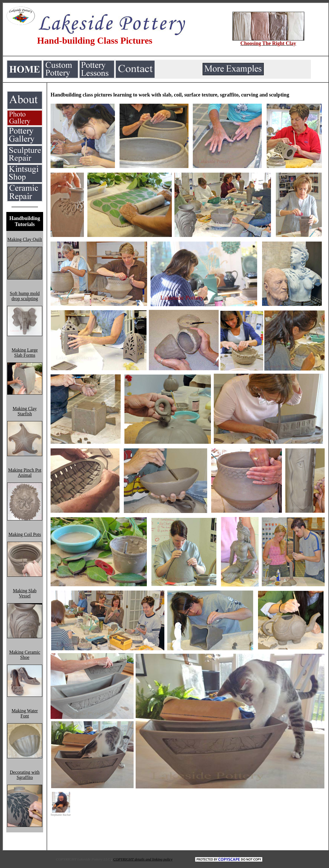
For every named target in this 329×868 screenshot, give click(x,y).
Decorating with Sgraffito (25, 775)
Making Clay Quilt (25, 239)
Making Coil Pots (25, 534)
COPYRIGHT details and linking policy (143, 859)
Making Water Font (25, 713)
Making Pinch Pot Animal (25, 473)
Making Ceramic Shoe (25, 655)
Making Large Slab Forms (25, 353)
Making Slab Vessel (25, 593)
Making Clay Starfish (25, 411)
